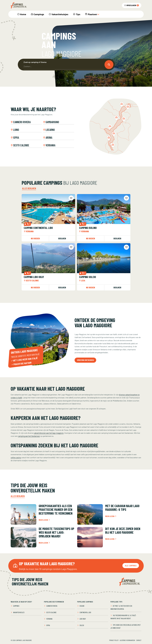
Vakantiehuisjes (60, 14)
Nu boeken (35, 238)
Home (23, 14)
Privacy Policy (114, 640)
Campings (39, 14)
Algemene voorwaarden (127, 640)
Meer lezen (44, 520)
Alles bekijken (29, 188)
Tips (78, 14)
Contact (139, 640)
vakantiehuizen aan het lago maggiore (49, 433)
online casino (16, 457)
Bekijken (62, 238)
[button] (109, 65)
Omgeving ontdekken (85, 360)
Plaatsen (94, 14)
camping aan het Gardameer (29, 436)
